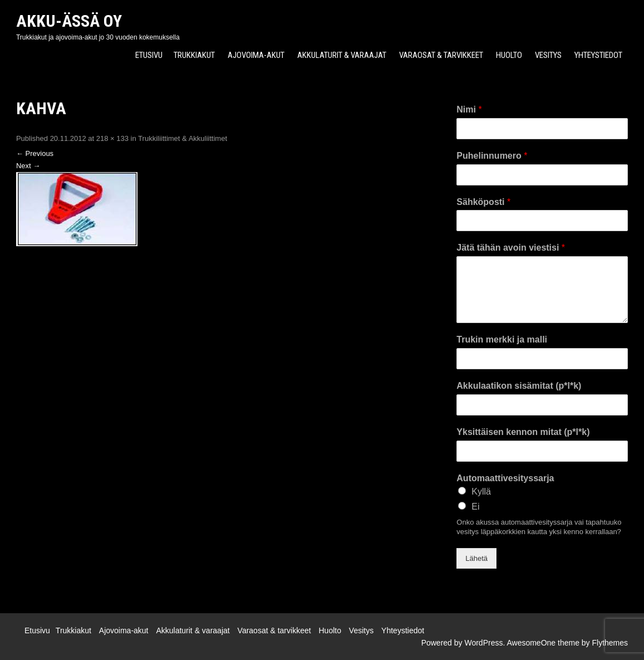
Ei (475, 507)
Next (28, 166)
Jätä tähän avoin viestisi (511, 248)
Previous (35, 153)
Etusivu (149, 55)
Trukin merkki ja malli (502, 339)
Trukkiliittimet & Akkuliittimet (183, 138)
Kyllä (481, 492)
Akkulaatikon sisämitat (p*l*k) (519, 386)
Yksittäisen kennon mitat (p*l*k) (523, 432)
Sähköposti (483, 202)
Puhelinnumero (492, 156)
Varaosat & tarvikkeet (441, 55)
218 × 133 (112, 138)
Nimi (469, 109)
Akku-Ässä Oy (69, 21)
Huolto (509, 55)
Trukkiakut (194, 55)
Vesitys (548, 55)
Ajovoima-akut (256, 55)
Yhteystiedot (598, 55)
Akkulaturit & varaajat (342, 55)
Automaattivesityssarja (505, 478)
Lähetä (476, 558)
